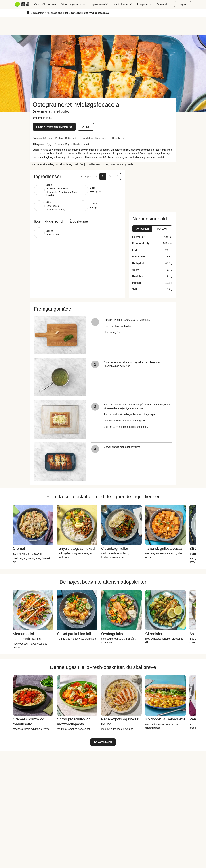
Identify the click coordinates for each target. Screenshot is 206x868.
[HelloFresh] (22, 4)
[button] (78, 176)
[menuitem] (23, 4)
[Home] (28, 13)
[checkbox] (34, 118)
